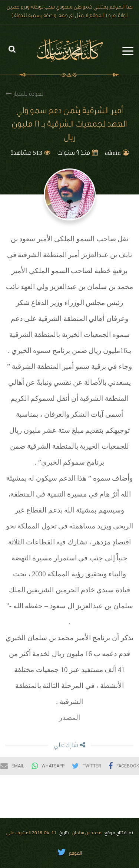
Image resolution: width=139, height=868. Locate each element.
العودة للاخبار (25, 94)
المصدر (69, 718)
